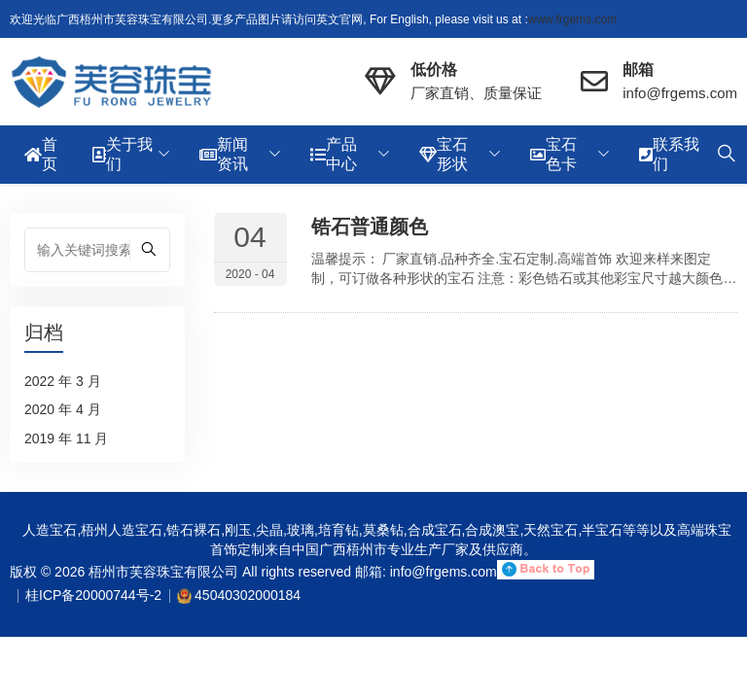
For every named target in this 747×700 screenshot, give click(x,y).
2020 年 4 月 (63, 409)
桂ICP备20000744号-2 (93, 595)
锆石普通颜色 (370, 227)
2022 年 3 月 (63, 381)
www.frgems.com (572, 19)
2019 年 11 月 (66, 438)
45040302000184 (248, 595)
